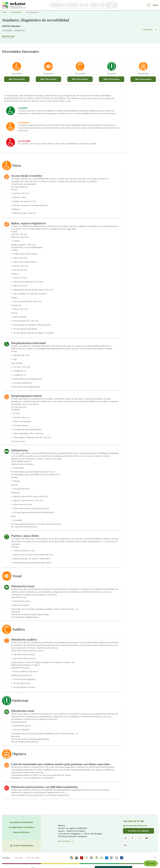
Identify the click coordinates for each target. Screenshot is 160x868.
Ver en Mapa (66, 841)
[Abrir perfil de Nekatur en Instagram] (125, 838)
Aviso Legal (18, 858)
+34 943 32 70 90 (133, 821)
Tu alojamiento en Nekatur (22, 827)
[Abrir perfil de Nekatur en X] (139, 838)
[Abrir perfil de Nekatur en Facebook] (132, 838)
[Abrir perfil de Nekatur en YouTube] (146, 838)
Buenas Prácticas (21, 832)
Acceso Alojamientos (22, 845)
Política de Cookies (33, 858)
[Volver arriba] (155, 858)
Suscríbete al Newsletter (21, 822)
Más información (17, 79)
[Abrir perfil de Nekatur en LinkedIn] (125, 845)
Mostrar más (8, 36)
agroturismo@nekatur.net (135, 826)
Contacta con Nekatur (139, 831)
